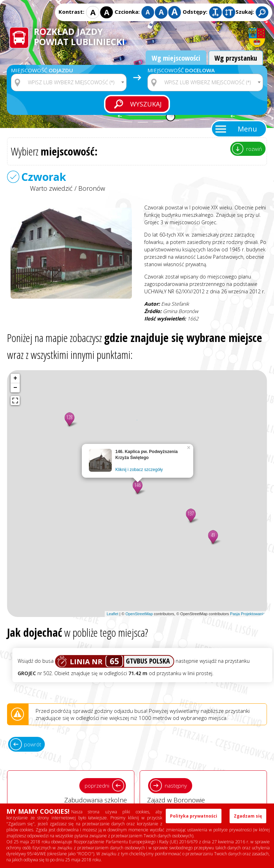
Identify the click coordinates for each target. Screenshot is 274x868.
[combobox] (69, 82)
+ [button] (15, 378)
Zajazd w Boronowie (203, 790)
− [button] (15, 388)
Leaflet (112, 614)
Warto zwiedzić (51, 188)
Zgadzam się (248, 816)
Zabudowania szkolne (71, 790)
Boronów (92, 188)
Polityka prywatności (194, 816)
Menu (247, 129)
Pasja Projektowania (248, 614)
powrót (33, 744)
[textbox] (73, 82)
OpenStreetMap (139, 614)
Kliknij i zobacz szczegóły (139, 470)
